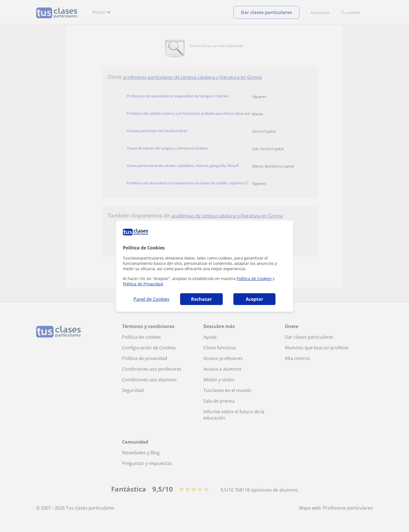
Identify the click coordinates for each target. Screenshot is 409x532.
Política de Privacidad (143, 284)
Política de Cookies (254, 278)
